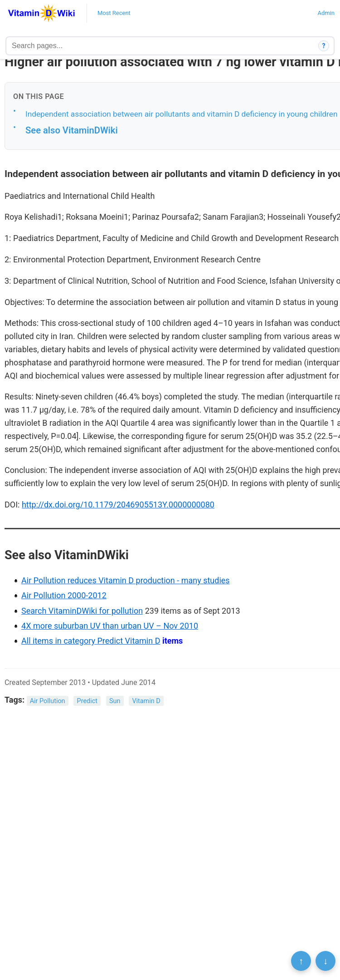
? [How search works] (324, 46)
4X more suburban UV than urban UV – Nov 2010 (110, 626)
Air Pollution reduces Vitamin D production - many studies (126, 580)
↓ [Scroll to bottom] (325, 961)
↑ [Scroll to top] (301, 961)
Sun (115, 701)
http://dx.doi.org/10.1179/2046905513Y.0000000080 (118, 505)
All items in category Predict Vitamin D (91, 641)
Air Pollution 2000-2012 (64, 595)
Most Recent (114, 13)
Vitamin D (146, 701)
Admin (326, 13)
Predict (87, 701)
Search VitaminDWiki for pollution (82, 611)
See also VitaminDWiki (72, 130)
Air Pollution (48, 701)
